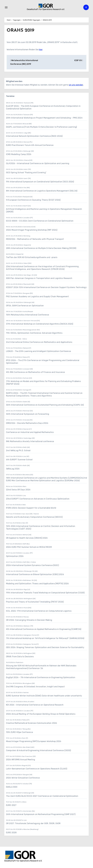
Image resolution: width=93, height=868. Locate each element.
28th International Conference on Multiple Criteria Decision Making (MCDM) (41, 248)
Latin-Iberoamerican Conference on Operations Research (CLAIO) (37, 769)
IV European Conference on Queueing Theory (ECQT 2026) (33, 200)
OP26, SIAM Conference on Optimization (25, 306)
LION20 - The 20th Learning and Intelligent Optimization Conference (38, 351)
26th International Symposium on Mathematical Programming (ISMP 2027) (41, 814)
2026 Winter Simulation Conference (23, 778)
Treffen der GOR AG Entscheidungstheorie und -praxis (32, 257)
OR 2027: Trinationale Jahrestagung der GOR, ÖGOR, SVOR (33, 823)
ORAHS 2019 (20, 30)
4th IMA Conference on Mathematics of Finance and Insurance (35, 372)
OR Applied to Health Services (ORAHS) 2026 (27, 538)
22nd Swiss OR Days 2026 (18, 490)
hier (41, 50)
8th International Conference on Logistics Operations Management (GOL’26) (42, 191)
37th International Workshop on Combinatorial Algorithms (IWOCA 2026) (40, 324)
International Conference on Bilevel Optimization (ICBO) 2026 (35, 574)
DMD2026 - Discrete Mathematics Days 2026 (27, 423)
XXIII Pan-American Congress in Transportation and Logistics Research (39, 278)
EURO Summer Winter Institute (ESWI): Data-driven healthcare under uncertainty (44, 696)
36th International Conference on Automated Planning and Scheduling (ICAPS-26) (45, 405)
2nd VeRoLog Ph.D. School (18, 450)
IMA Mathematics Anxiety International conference (30, 441)
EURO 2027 (12, 805)
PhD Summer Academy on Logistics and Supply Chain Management (37, 296)
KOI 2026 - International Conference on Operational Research (35, 705)
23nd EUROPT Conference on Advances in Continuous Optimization (38, 499)
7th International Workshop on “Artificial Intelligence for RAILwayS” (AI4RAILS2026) (45, 638)
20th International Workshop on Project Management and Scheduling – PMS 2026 (44, 118)
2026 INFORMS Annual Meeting (21, 760)
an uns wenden (76, 85)
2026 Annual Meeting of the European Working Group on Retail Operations (41, 714)
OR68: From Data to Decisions (20, 657)
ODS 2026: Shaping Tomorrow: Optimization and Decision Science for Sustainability (45, 647)
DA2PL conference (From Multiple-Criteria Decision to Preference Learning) (41, 127)
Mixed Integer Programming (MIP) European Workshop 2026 (34, 741)
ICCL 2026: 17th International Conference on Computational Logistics (39, 611)
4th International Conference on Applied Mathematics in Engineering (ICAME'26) (44, 629)
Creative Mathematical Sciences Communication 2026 (32, 723)
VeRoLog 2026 (13, 469)
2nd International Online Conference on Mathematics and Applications (39, 342)
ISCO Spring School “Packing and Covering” (26, 173)
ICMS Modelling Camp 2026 (19, 154)
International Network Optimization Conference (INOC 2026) (34, 136)
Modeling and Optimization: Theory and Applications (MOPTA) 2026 (37, 584)
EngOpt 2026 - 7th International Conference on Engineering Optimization (41, 677)
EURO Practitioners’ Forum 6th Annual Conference (30, 145)
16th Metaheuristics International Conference (28, 315)
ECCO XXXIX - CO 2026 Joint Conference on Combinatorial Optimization (40, 221)
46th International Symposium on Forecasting (28, 414)
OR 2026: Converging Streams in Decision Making (29, 620)
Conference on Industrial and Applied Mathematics (30, 432)
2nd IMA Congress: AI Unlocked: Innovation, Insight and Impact (35, 687)
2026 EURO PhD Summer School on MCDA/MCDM (29, 547)
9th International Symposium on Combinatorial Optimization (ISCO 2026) (40, 182)
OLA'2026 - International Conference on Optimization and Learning (38, 163)
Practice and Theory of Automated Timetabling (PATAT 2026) (35, 602)
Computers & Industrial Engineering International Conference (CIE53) (38, 750)
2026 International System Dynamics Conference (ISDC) (32, 565)
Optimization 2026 (15, 556)
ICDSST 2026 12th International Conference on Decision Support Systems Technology (46, 287)
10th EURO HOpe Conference (19, 732)
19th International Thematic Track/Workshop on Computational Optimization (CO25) (45, 593)
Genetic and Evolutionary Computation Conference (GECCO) (34, 517)
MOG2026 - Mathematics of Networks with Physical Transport (35, 239)
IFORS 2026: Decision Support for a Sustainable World (31, 508)
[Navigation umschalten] (6, 7)
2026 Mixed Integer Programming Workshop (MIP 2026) (32, 230)
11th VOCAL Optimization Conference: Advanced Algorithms (34, 333)
